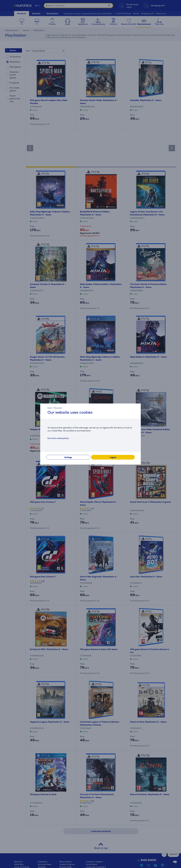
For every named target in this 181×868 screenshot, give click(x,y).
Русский (58, 408)
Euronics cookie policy (58, 438)
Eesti (50, 408)
